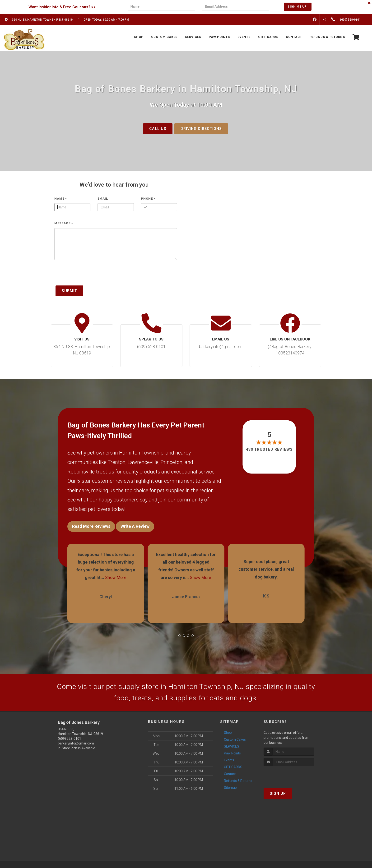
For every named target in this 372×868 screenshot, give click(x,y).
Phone (148, 199)
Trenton (117, 462)
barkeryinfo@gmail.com (76, 743)
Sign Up (278, 793)
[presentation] (90, 275)
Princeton (172, 462)
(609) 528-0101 (70, 739)
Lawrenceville (143, 462)
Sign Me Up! (298, 7)
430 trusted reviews (270, 450)
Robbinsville (81, 472)
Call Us (158, 129)
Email (103, 199)
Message (64, 223)
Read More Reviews (91, 526)
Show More (116, 577)
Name (61, 199)
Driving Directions (201, 129)
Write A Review (135, 526)
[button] (180, 635)
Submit (69, 291)
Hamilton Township (141, 453)
